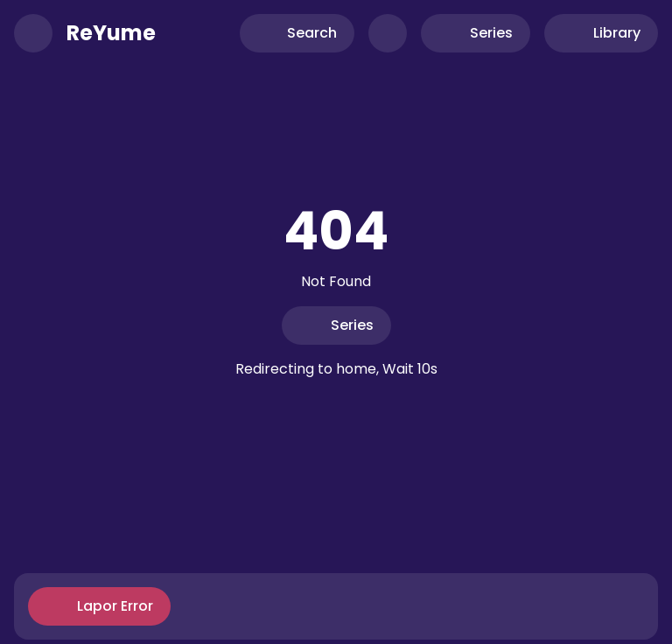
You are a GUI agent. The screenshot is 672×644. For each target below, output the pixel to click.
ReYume (111, 33)
